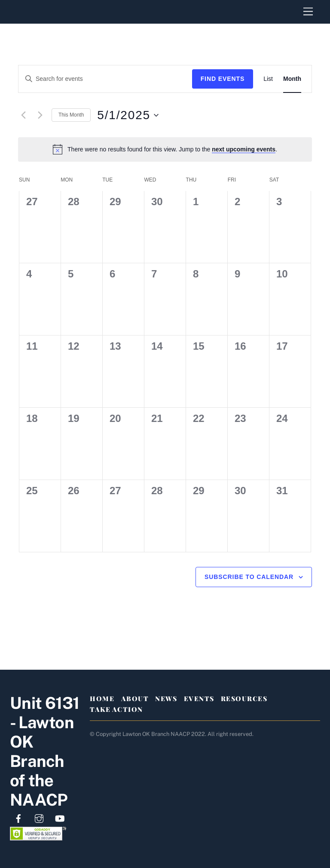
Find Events (223, 79)
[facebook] (18, 817)
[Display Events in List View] (268, 79)
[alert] (165, 149)
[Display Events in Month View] (292, 79)
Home (102, 699)
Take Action (116, 709)
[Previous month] (23, 115)
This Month (71, 115)
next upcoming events (244, 149)
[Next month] (40, 115)
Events (199, 699)
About (135, 699)
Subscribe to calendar (249, 577)
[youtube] (60, 817)
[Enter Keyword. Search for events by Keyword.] (105, 79)
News (166, 699)
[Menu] (308, 12)
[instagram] (39, 817)
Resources (244, 699)
